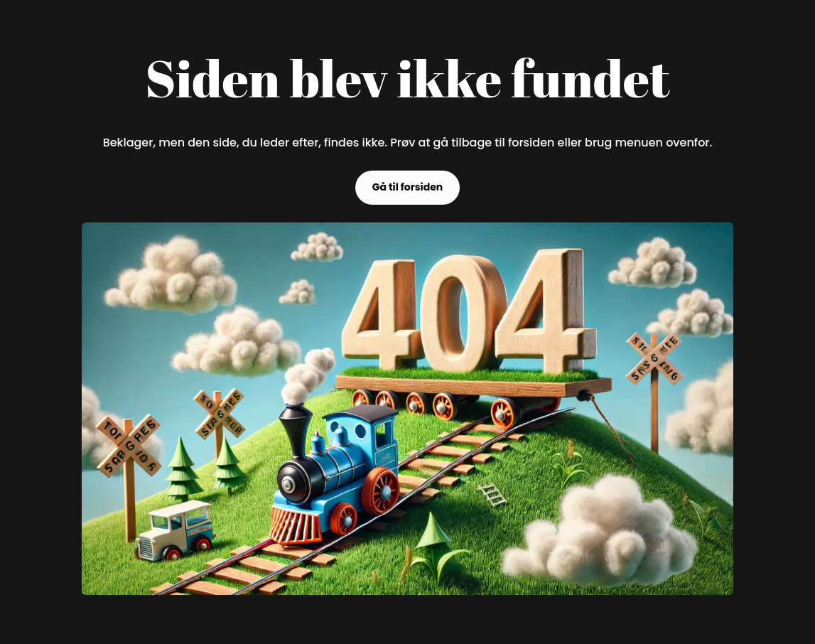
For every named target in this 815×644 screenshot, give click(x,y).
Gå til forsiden (408, 187)
